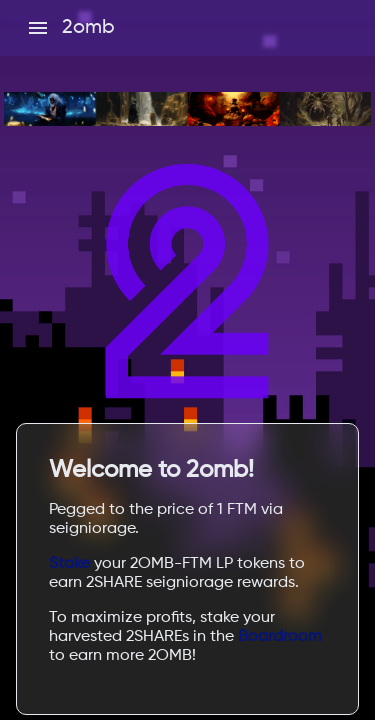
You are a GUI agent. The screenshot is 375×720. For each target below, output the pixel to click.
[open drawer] (38, 28)
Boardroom (280, 637)
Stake (69, 564)
